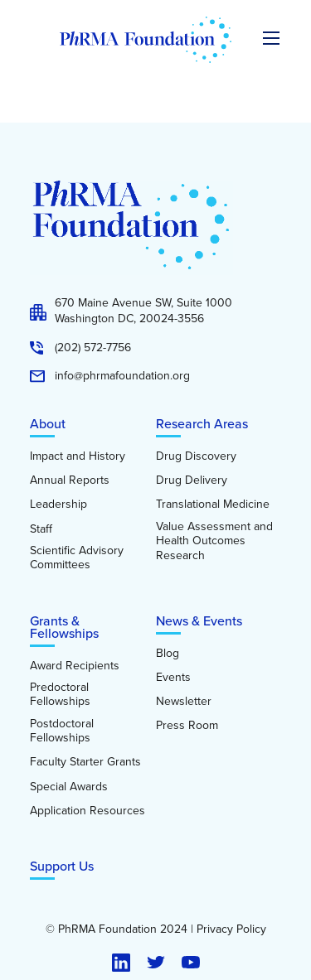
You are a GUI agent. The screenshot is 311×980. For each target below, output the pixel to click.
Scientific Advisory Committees (77, 558)
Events (173, 678)
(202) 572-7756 (93, 348)
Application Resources (87, 811)
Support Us (62, 866)
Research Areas (202, 424)
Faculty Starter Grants (85, 762)
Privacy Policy (231, 929)
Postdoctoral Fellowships (62, 731)
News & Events (199, 621)
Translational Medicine (213, 504)
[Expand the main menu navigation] (271, 38)
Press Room (187, 726)
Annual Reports (70, 480)
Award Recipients (75, 666)
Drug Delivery (192, 480)
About (48, 424)
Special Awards (69, 787)
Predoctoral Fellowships (60, 695)
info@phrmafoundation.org (122, 376)
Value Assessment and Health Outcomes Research (214, 541)
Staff (41, 529)
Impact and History (78, 456)
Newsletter (184, 702)
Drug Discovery (196, 456)
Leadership (58, 504)
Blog (168, 654)
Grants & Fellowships (64, 627)
